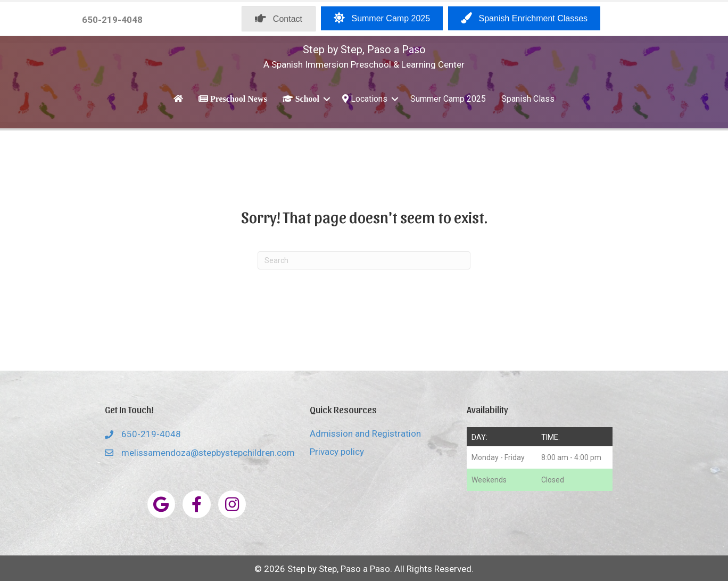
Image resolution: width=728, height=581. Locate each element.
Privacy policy (337, 452)
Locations (365, 99)
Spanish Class (528, 99)
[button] (327, 99)
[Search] (364, 260)
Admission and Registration (365, 433)
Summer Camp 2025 (448, 99)
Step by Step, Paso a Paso (364, 50)
